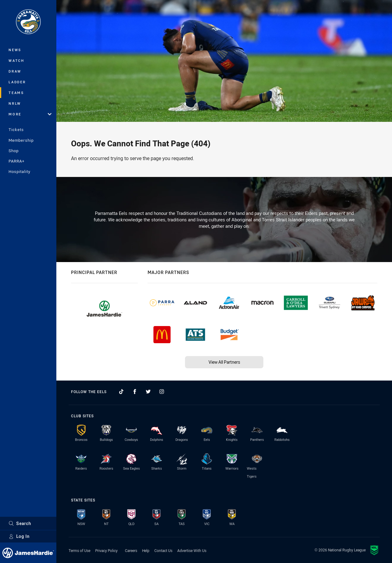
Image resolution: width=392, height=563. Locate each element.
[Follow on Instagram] (162, 392)
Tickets (16, 129)
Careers (131, 550)
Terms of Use (79, 550)
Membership (21, 140)
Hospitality (19, 171)
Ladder (17, 82)
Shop (14, 151)
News (15, 50)
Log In (19, 536)
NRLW (15, 103)
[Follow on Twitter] (148, 392)
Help (146, 550)
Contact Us (163, 550)
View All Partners (224, 362)
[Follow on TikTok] (121, 392)
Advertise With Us (192, 550)
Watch (17, 60)
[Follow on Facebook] (135, 392)
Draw (15, 71)
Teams (16, 93)
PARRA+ (17, 161)
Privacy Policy (106, 550)
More (30, 114)
